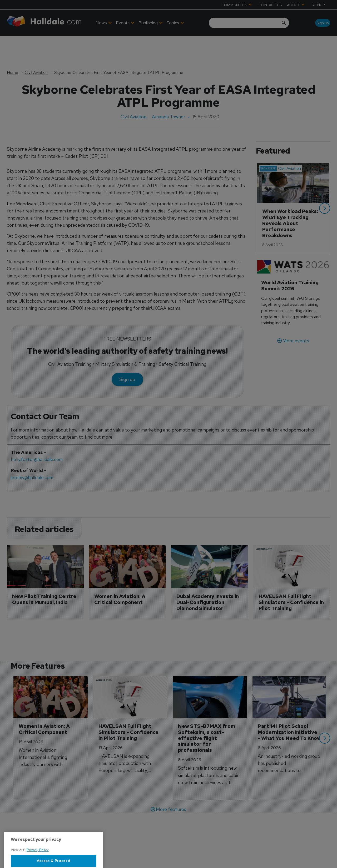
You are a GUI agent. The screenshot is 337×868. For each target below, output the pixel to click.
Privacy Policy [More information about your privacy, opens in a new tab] (38, 865)
